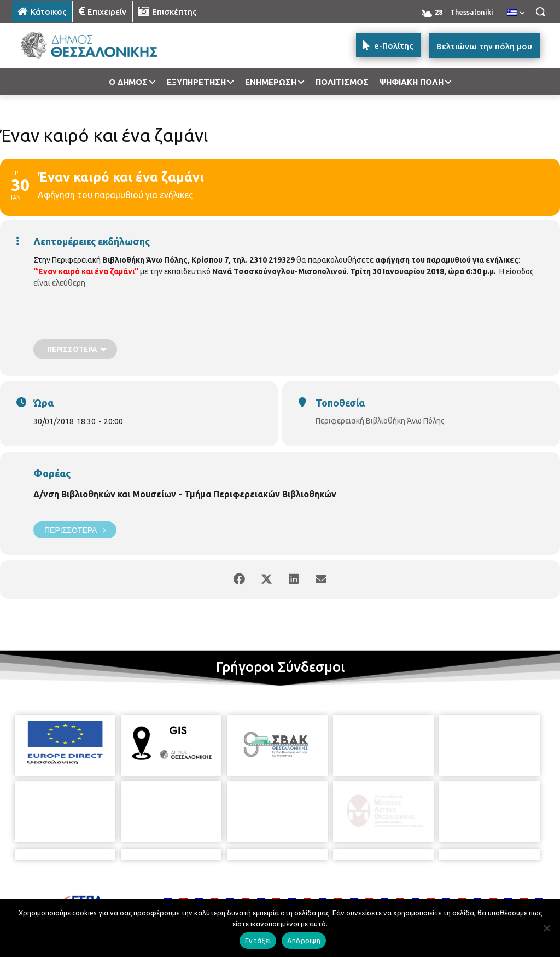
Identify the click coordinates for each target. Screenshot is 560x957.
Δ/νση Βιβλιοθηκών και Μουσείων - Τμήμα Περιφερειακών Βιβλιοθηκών (185, 494)
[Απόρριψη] (546, 928)
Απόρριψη (304, 941)
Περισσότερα (75, 530)
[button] (540, 11)
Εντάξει (258, 941)
